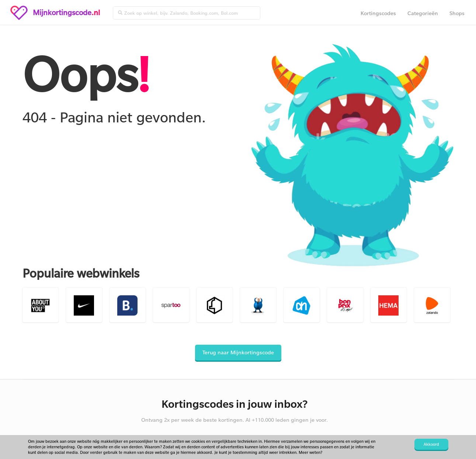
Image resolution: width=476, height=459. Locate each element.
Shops (457, 13)
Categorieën (423, 13)
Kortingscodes (378, 13)
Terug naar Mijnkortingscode (238, 352)
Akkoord (431, 444)
